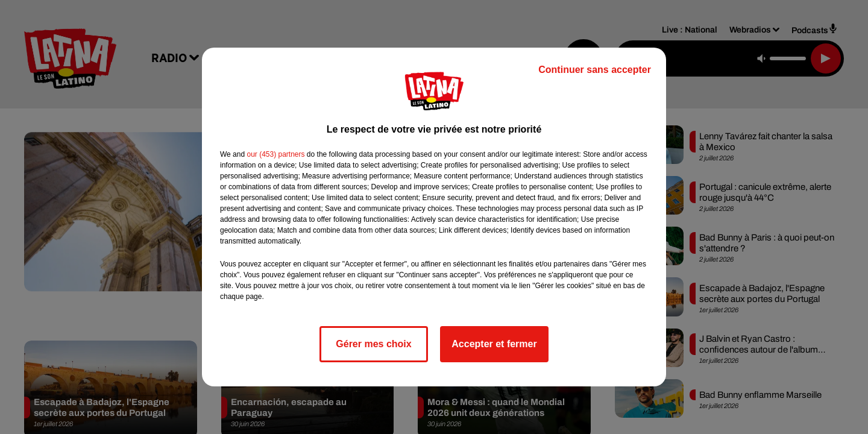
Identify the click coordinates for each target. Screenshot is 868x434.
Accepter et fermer (494, 344)
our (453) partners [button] (275, 154)
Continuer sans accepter (595, 70)
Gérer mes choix (373, 344)
